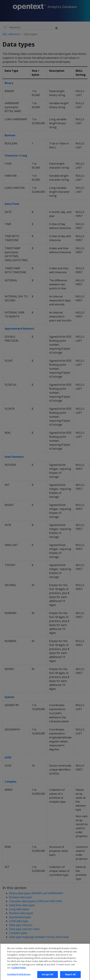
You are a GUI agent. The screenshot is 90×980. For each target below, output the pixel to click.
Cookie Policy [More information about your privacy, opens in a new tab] (19, 971)
